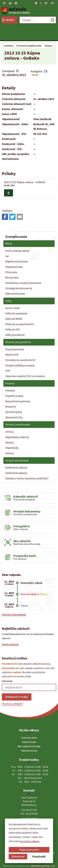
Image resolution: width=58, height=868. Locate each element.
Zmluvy (35, 60)
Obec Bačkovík (38, 855)
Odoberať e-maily (17, 682)
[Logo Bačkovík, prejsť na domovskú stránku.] (29, 11)
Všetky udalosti (10, 630)
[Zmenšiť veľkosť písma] (41, 3)
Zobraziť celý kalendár (14, 600)
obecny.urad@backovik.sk (29, 808)
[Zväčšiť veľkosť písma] (46, 3)
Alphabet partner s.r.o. (43, 851)
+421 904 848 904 (29, 804)
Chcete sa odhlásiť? (12, 689)
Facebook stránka (29, 812)
